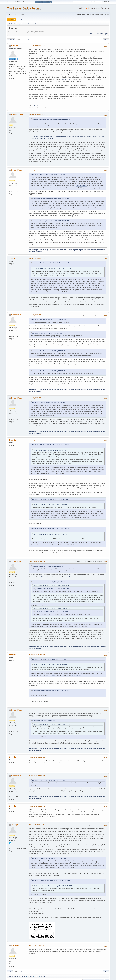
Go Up (10, 972)
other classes (69, 577)
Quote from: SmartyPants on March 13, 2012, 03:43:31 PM (50, 263)
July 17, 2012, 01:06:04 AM (37, 946)
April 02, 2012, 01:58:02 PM (37, 710)
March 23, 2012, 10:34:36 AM (37, 315)
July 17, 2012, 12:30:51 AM (37, 825)
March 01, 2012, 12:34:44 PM (37, 46)
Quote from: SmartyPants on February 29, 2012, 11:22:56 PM (51, 119)
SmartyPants (17, 170)
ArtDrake (15, 946)
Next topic (104, 34)
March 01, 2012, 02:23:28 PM (37, 115)
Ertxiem (15, 46)
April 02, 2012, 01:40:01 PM (37, 655)
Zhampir (15, 825)
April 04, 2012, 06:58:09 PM (37, 776)
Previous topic (93, 34)
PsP (40, 577)
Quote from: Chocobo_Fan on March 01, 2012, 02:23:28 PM (51, 199)
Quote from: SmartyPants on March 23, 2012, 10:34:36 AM (50, 499)
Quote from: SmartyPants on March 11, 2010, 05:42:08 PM (50, 529)
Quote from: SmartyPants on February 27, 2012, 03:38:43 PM (51, 880)
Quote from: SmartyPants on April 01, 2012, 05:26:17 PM (50, 659)
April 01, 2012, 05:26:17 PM (37, 561)
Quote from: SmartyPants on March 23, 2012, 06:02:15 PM (50, 445)
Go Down (11, 40)
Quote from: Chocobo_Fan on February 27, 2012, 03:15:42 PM (53, 886)
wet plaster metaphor (58, 789)
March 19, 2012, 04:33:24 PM (37, 258)
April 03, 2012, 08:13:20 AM (37, 757)
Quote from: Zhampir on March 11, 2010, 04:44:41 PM (50, 534)
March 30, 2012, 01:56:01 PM (37, 440)
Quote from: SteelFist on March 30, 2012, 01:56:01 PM (49, 566)
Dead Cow (37, 106)
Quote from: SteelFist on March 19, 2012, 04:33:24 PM (49, 320)
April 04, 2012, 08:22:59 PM (37, 806)
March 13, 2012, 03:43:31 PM (37, 170)
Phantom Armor (66, 79)
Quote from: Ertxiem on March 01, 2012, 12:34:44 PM (49, 175)
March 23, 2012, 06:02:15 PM (37, 398)
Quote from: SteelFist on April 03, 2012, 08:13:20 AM (49, 780)
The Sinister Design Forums (24, 8)
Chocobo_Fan (17, 115)
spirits (47, 577)
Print (106, 40)
